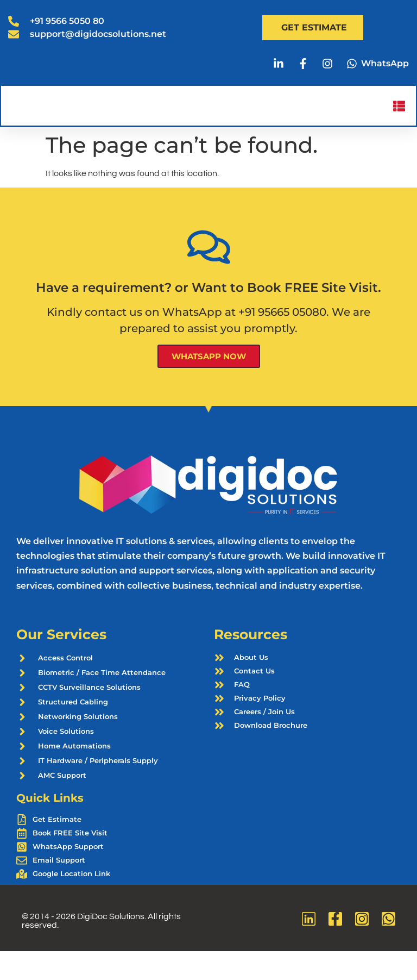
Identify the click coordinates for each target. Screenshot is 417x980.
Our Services (61, 663)
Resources (251, 663)
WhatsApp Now (209, 385)
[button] (398, 120)
